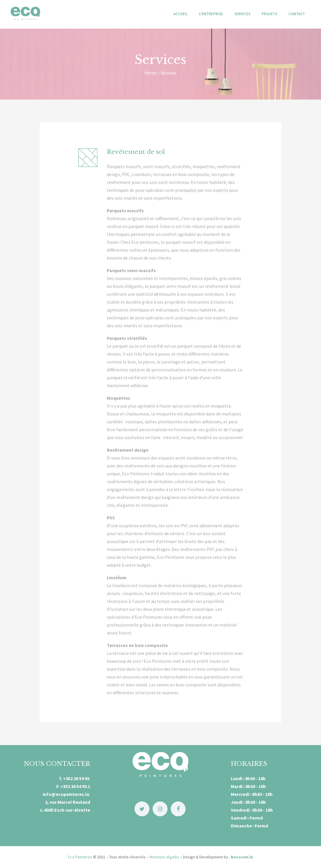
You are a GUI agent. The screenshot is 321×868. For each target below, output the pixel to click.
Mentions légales (164, 857)
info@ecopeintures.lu (66, 794)
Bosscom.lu (242, 857)
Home (151, 73)
